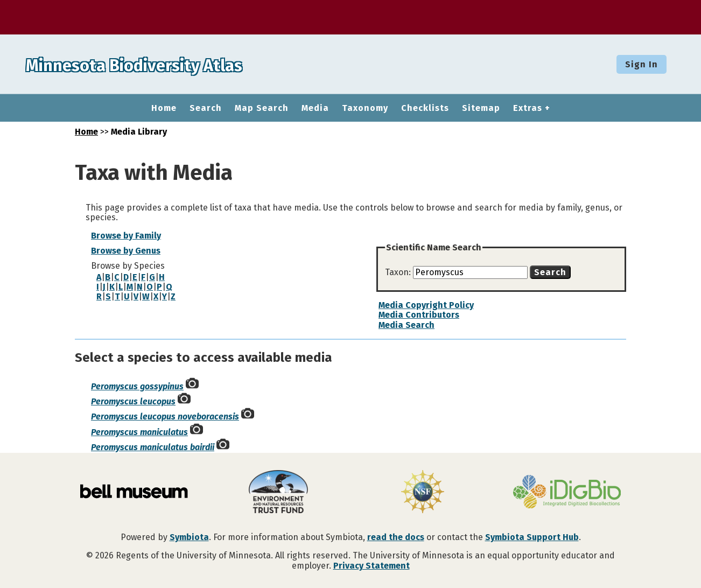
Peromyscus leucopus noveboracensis (165, 416)
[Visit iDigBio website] (567, 493)
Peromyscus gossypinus (137, 386)
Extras (528, 108)
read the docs (396, 537)
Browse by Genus (126, 251)
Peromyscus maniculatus (139, 432)
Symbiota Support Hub (532, 537)
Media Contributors (419, 315)
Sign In (642, 64)
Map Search (262, 108)
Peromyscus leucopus (133, 401)
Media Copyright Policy (426, 305)
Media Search (406, 325)
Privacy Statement (371, 566)
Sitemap (481, 108)
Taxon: (399, 272)
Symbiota (189, 537)
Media (315, 108)
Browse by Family (126, 236)
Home (164, 108)
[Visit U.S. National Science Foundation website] (423, 493)
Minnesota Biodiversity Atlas (167, 64)
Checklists (425, 108)
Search (206, 108)
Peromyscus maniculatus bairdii (153, 447)
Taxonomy (365, 108)
